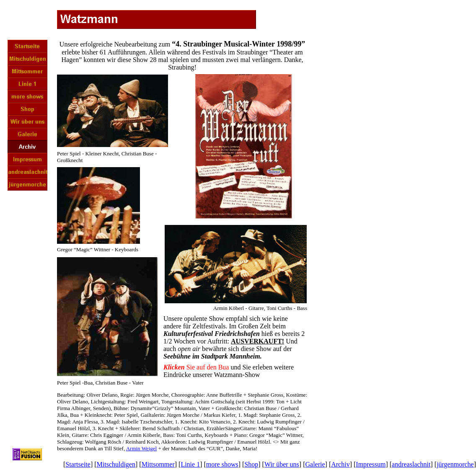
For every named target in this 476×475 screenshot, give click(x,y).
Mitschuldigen (116, 464)
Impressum (371, 464)
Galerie (315, 464)
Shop (251, 464)
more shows (222, 464)
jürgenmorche (455, 464)
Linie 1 (190, 464)
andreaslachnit (411, 464)
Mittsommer (158, 464)
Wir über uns (282, 464)
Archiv (340, 464)
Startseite (78, 464)
